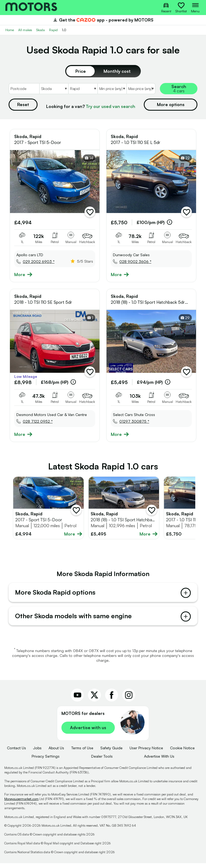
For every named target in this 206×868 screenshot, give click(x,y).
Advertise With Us (159, 761)
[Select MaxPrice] (141, 89)
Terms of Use (82, 753)
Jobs (37, 753)
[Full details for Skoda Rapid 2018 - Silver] (124, 508)
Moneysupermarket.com (21, 804)
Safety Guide (111, 753)
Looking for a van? (91, 106)
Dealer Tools (102, 761)
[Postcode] (24, 89)
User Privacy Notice (146, 753)
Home (10, 30)
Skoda (41, 30)
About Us (56, 753)
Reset (23, 104)
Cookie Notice (182, 753)
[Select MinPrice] (112, 89)
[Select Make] (54, 89)
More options (171, 104)
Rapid (53, 30)
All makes (25, 30)
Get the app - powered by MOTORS (103, 20)
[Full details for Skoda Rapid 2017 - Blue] (48, 508)
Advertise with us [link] (88, 733)
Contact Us (16, 753)
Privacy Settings (46, 761)
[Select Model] (83, 89)
